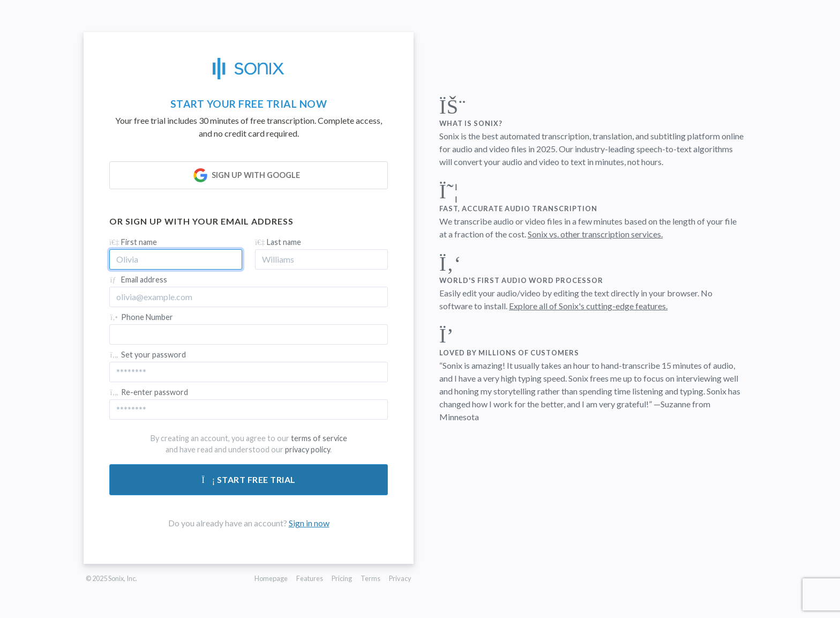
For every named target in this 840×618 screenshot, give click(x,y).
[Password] (249, 372)
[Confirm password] (249, 409)
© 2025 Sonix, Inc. (111, 578)
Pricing (342, 578)
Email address (138, 280)
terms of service (319, 438)
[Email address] (249, 297)
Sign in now (309, 523)
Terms (370, 578)
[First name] (176, 259)
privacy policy (307, 449)
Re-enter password (149, 392)
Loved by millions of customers (509, 353)
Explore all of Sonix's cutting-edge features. (588, 306)
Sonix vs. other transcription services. (595, 234)
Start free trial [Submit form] (249, 479)
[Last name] (321, 259)
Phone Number (141, 317)
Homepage (271, 578)
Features (310, 578)
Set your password (148, 355)
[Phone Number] (249, 334)
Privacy (400, 578)
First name (133, 242)
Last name (278, 242)
